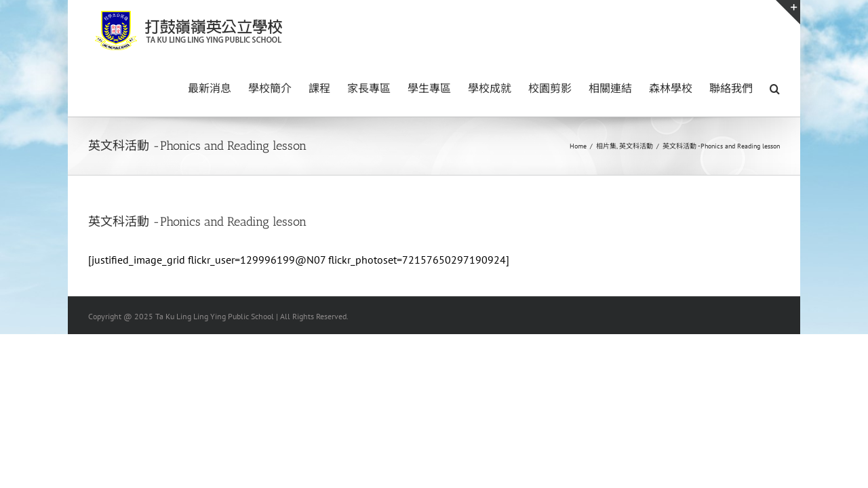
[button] (775, 87)
